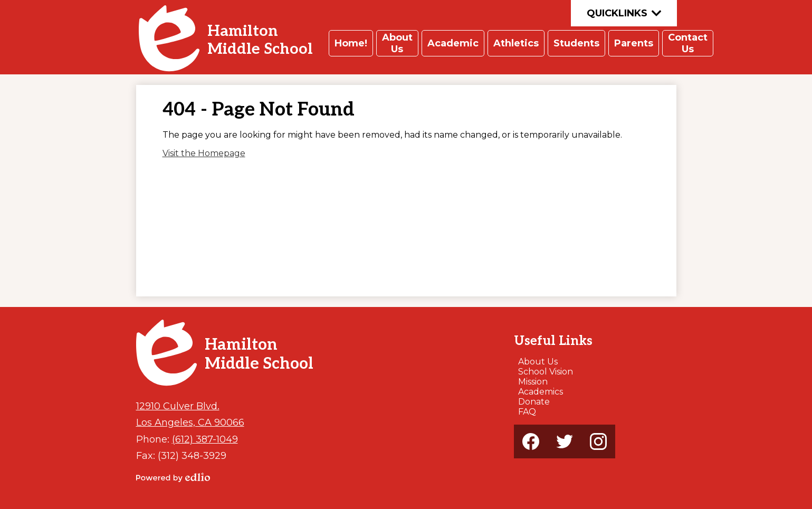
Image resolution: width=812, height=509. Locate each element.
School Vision (546, 372)
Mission (533, 382)
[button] (351, 43)
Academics (541, 392)
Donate (534, 402)
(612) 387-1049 (205, 439)
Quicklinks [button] (624, 13)
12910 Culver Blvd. (178, 406)
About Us (538, 362)
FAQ (527, 412)
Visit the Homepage (204, 153)
